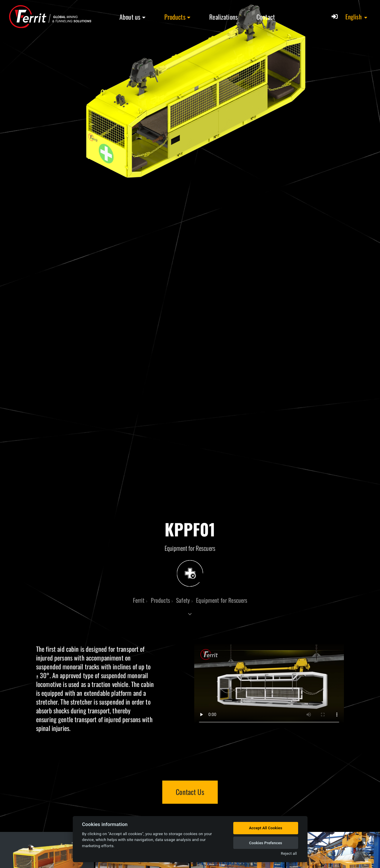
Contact (266, 17)
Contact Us (190, 792)
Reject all (289, 853)
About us (130, 17)
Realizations (223, 17)
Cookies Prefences (266, 843)
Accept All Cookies (265, 828)
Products (175, 17)
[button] (357, 17)
